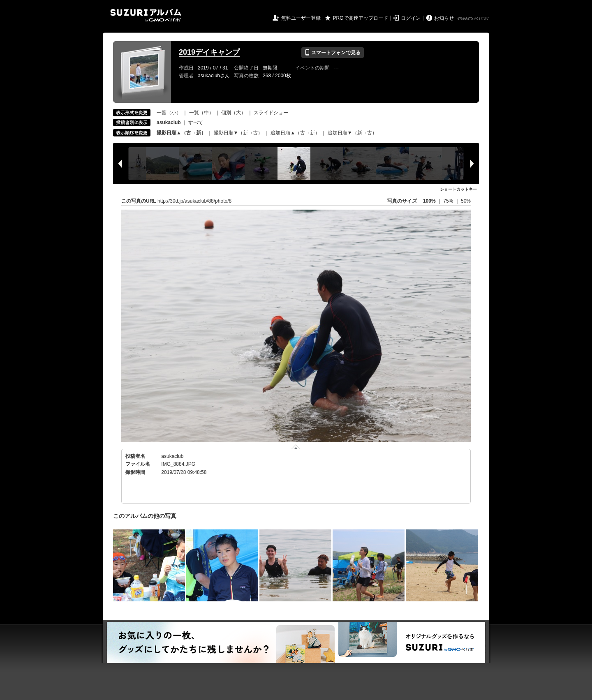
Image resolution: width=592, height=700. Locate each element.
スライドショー (271, 113)
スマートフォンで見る (332, 53)
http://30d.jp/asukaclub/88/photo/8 (194, 201)
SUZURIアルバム (146, 15)
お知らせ (444, 18)
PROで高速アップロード (361, 18)
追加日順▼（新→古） (352, 133)
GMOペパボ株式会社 (474, 19)
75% (449, 201)
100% (429, 201)
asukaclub (172, 456)
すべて (196, 122)
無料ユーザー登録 (301, 18)
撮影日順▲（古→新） (181, 133)
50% (466, 201)
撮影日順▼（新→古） (238, 133)
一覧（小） (169, 113)
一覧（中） (201, 113)
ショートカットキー (458, 189)
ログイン (411, 18)
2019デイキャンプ (209, 52)
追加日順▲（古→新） (295, 133)
